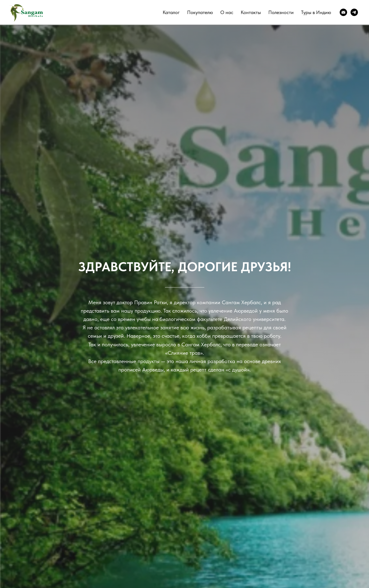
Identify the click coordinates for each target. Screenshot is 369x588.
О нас (227, 12)
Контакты (251, 12)
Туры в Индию (316, 12)
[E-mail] (343, 12)
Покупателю (200, 12)
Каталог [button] (171, 12)
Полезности (281, 12)
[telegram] (354, 12)
